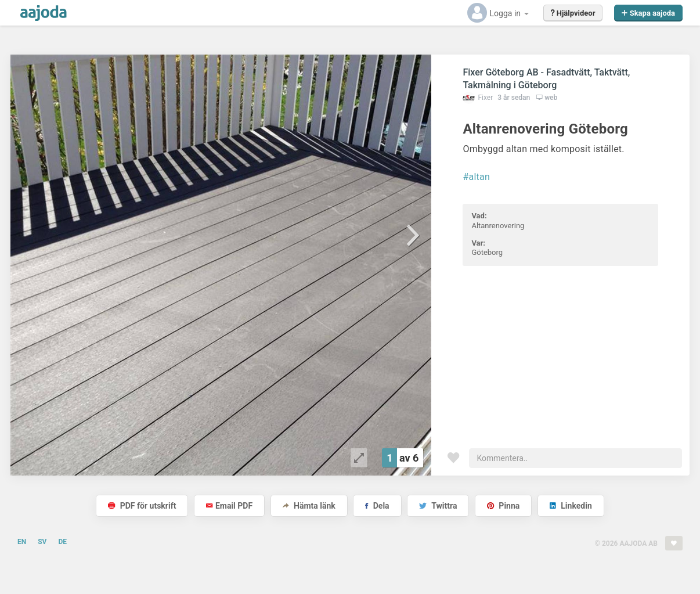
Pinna (503, 506)
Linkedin (571, 506)
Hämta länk (309, 506)
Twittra (438, 506)
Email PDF (229, 506)
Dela (377, 506)
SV (42, 542)
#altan (476, 177)
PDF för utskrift (142, 506)
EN (22, 542)
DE (62, 542)
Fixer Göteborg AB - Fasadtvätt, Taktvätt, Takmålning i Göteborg (546, 79)
